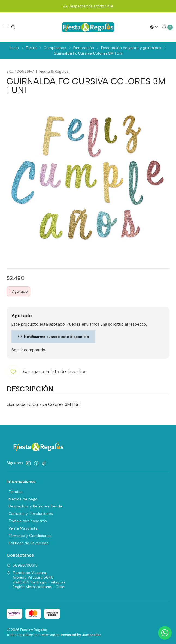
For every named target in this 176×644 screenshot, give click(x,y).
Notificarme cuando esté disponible (53, 337)
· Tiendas (14, 492)
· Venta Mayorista (22, 528)
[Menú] (5, 27)
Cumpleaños (55, 48)
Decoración (84, 48)
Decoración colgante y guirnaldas (131, 48)
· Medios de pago (22, 499)
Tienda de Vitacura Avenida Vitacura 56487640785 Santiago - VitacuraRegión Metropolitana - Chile (36, 580)
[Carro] (167, 27)
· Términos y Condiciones (29, 536)
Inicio (14, 48)
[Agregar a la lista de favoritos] (46, 372)
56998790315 (22, 565)
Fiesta (31, 48)
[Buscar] (13, 27)
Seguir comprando (28, 350)
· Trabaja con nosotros (27, 521)
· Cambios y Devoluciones (30, 513)
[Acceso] (154, 27)
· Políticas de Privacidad (28, 543)
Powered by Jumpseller (81, 635)
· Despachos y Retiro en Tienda (34, 506)
